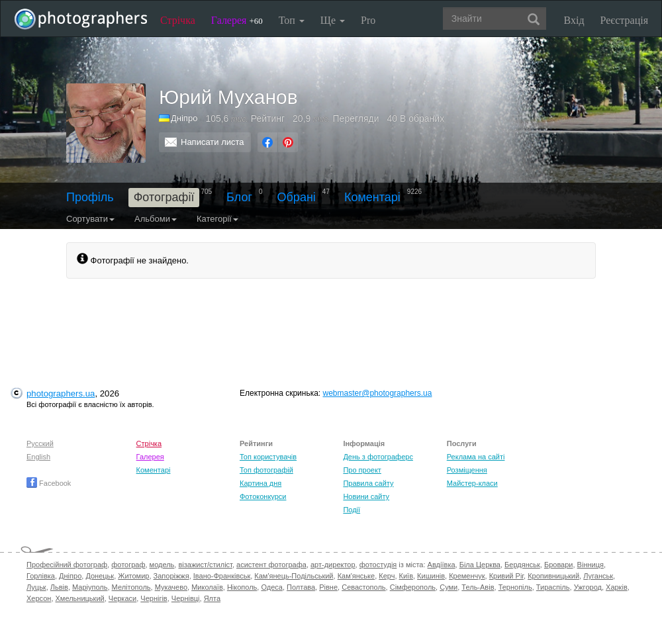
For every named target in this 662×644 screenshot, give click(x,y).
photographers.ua (61, 393)
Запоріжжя (171, 576)
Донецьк (100, 576)
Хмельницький (80, 598)
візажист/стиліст (205, 565)
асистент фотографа (271, 565)
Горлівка (41, 576)
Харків (617, 587)
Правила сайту (368, 483)
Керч (387, 576)
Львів (59, 587)
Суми (449, 587)
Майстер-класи (472, 483)
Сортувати (90, 219)
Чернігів (154, 598)
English (38, 457)
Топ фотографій (266, 470)
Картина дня (260, 483)
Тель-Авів (478, 587)
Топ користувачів (268, 457)
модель (162, 565)
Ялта (212, 598)
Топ (292, 20)
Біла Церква (480, 565)
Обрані (297, 197)
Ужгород (588, 587)
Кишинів (431, 576)
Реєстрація (624, 20)
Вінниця (591, 565)
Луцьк (36, 587)
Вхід (574, 20)
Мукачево (171, 587)
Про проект (362, 470)
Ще (333, 20)
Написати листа (213, 142)
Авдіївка (442, 565)
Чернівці (186, 598)
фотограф (128, 565)
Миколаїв (207, 587)
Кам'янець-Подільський (294, 576)
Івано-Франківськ (222, 576)
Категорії (217, 219)
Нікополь (242, 587)
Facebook (49, 483)
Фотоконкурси (263, 496)
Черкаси (122, 598)
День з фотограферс (378, 457)
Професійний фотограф (67, 565)
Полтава (301, 587)
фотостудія (378, 565)
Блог (239, 197)
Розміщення (467, 470)
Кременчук (467, 576)
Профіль (90, 197)
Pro (368, 20)
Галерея (237, 20)
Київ (406, 576)
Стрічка (178, 20)
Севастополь (363, 587)
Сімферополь (413, 587)
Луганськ (598, 576)
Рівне (328, 587)
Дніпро (184, 118)
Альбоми (156, 219)
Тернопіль (515, 587)
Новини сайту (366, 496)
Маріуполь (90, 587)
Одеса (271, 587)
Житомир (133, 576)
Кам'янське (356, 576)
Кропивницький (553, 576)
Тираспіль (553, 587)
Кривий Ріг (506, 576)
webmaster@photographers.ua (378, 393)
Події (352, 510)
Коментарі (372, 197)
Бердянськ (522, 565)
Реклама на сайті (476, 457)
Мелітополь (131, 587)
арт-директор (333, 565)
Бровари (559, 565)
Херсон (39, 598)
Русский (40, 443)
